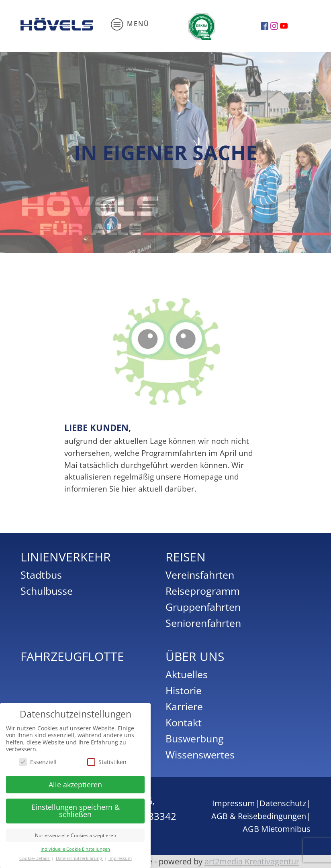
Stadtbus (41, 575)
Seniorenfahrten (203, 623)
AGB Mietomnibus (277, 829)
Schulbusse (47, 591)
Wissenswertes (200, 754)
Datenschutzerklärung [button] (80, 858)
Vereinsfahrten (200, 575)
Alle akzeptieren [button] (75, 785)
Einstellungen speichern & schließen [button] (76, 811)
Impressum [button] (120, 858)
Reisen (186, 557)
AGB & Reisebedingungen (259, 816)
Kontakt (184, 722)
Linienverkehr (66, 557)
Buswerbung (195, 738)
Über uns (195, 656)
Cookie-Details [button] (35, 858)
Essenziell (38, 762)
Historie (184, 690)
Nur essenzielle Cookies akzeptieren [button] (76, 835)
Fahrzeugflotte (72, 656)
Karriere (184, 706)
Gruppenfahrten (203, 607)
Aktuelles (187, 674)
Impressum (234, 803)
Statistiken (107, 762)
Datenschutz (283, 803)
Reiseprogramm (203, 591)
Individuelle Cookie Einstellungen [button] (75, 849)
